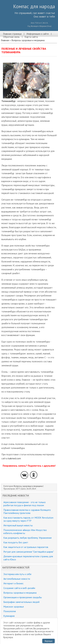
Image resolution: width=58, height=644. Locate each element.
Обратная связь (11, 37)
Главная (5, 40)
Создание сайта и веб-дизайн (19, 588)
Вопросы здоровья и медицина (28, 40)
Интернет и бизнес (13, 583)
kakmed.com (14, 458)
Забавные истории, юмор (17, 625)
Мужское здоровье (14, 607)
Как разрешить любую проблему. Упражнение (28, 538)
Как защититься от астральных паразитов (26, 547)
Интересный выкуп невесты (18, 525)
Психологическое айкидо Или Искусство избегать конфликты (25, 532)
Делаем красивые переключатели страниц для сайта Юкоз (28, 558)
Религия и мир (11, 620)
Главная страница (12, 34)
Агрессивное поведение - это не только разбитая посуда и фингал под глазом (25, 504)
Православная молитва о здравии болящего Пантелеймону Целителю (27, 511)
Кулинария (9, 616)
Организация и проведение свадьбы (23, 597)
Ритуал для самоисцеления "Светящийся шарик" (29, 552)
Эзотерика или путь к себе (17, 574)
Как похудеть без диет (16, 542)
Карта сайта (31, 37)
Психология (10, 611)
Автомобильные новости (17, 579)
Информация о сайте (38, 34)
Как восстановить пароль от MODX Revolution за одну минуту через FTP (28, 519)
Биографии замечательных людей (21, 602)
